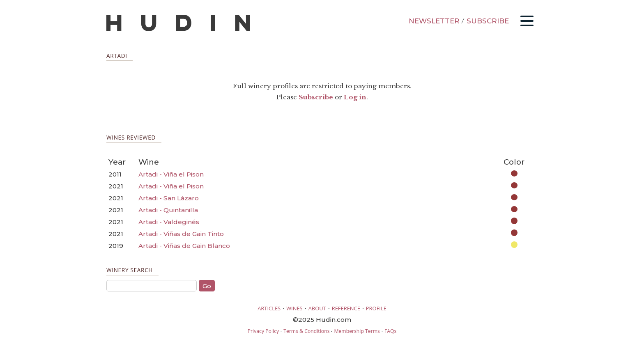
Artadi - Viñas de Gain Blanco (184, 246)
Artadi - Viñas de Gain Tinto (181, 234)
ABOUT (317, 308)
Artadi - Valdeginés (169, 222)
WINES (294, 308)
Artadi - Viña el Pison (171, 174)
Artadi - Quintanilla (168, 210)
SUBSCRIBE (488, 21)
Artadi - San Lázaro (169, 198)
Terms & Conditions (306, 331)
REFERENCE (346, 308)
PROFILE (376, 308)
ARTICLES (269, 308)
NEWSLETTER (434, 21)
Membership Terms (357, 331)
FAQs (390, 331)
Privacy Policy (263, 331)
